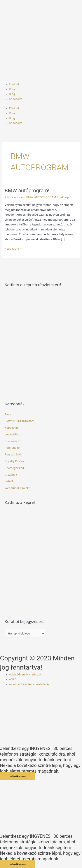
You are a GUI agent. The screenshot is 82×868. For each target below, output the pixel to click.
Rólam (13, 89)
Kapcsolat (16, 99)
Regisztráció (13, 454)
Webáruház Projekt (17, 488)
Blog (12, 94)
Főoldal (14, 84)
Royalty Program (16, 461)
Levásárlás (12, 434)
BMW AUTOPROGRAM (41, 197)
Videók (9, 481)
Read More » (13, 248)
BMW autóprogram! (27, 191)
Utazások (11, 475)
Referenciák (12, 448)
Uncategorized (14, 468)
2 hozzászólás (14, 197)
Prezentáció (12, 441)
